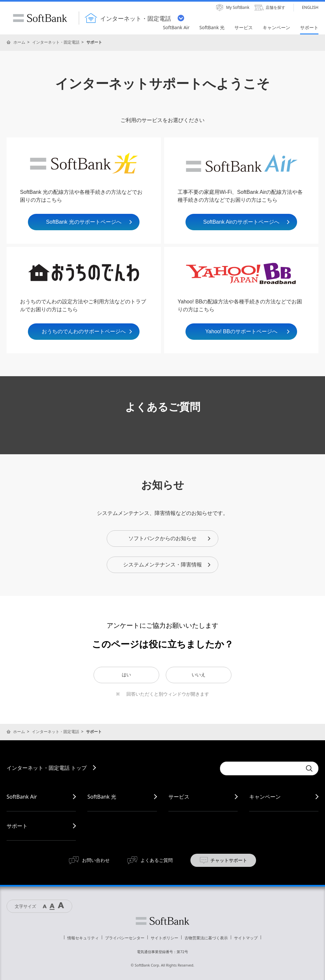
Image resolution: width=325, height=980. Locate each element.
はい (126, 675)
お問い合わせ (96, 860)
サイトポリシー (164, 938)
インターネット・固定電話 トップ (47, 768)
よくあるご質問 (157, 860)
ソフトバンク (162, 921)
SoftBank (40, 18)
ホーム (19, 42)
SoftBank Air (22, 797)
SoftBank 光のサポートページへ (89, 222)
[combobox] (261, 768)
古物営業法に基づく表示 (206, 938)
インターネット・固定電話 (56, 42)
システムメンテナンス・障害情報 (167, 565)
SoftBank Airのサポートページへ (247, 222)
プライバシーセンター (125, 938)
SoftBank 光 (102, 797)
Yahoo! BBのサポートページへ (248, 331)
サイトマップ (246, 938)
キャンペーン (265, 797)
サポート (17, 826)
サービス (179, 797)
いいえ (199, 675)
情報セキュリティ (83, 938)
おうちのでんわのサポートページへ (87, 331)
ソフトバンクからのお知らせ (170, 538)
